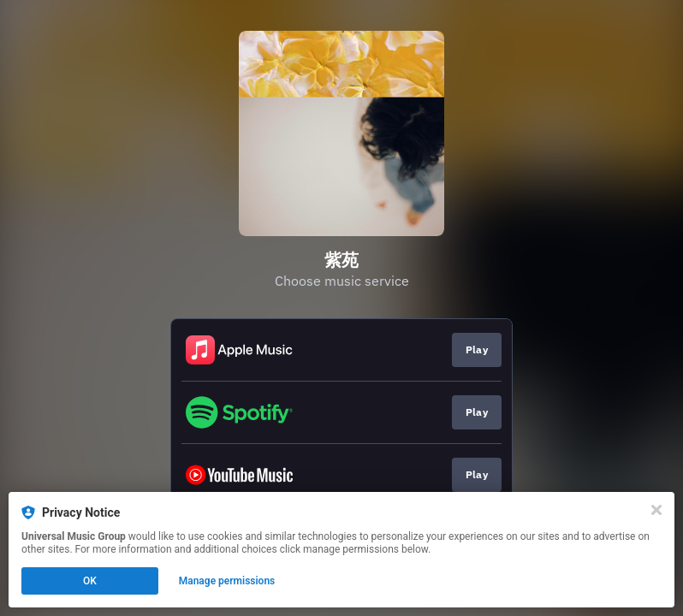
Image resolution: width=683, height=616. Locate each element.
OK (90, 581)
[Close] (656, 510)
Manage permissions (227, 581)
